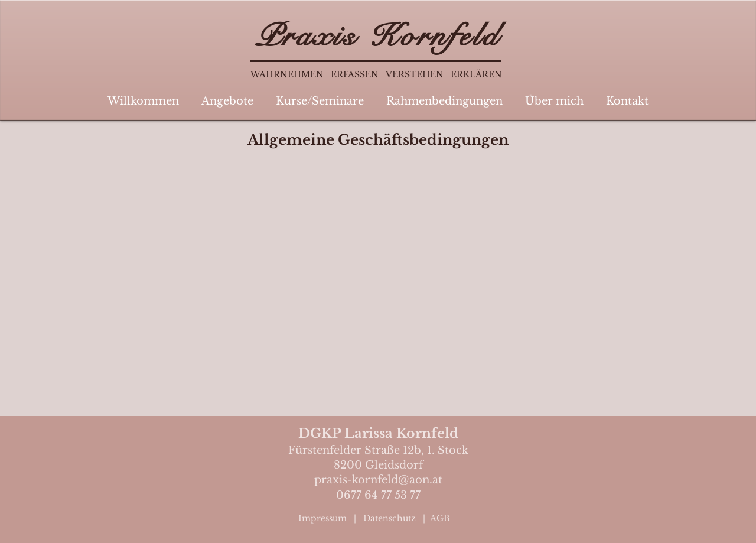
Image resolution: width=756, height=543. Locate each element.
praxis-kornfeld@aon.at (378, 480)
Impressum (322, 518)
